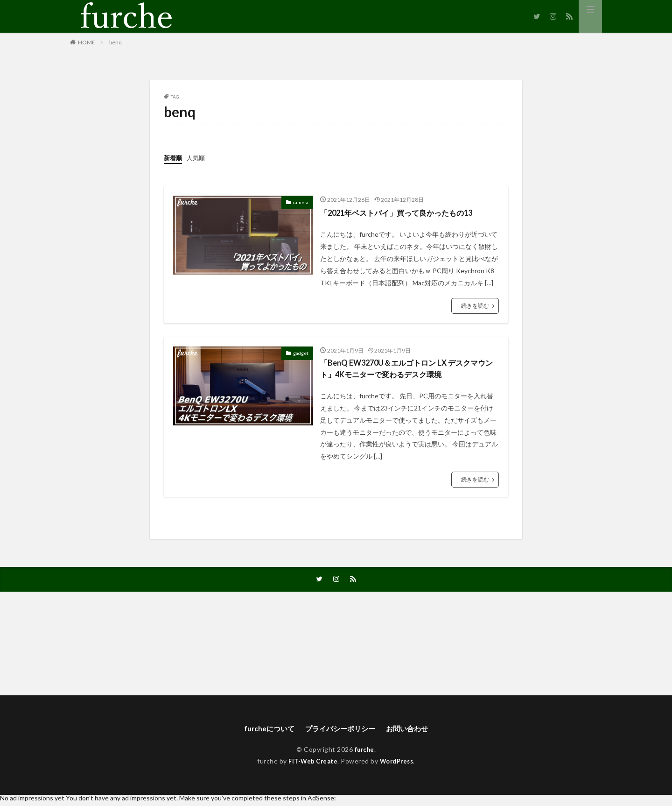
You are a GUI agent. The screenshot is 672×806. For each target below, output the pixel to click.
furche (364, 753)
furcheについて (266, 732)
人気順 (198, 158)
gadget (301, 353)
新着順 (174, 158)
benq (115, 42)
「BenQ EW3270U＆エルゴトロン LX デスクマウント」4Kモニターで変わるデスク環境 (407, 370)
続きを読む (475, 306)
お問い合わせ (411, 732)
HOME (87, 42)
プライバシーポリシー (340, 732)
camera (301, 202)
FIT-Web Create (311, 765)
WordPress (399, 765)
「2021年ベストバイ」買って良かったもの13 (406, 212)
